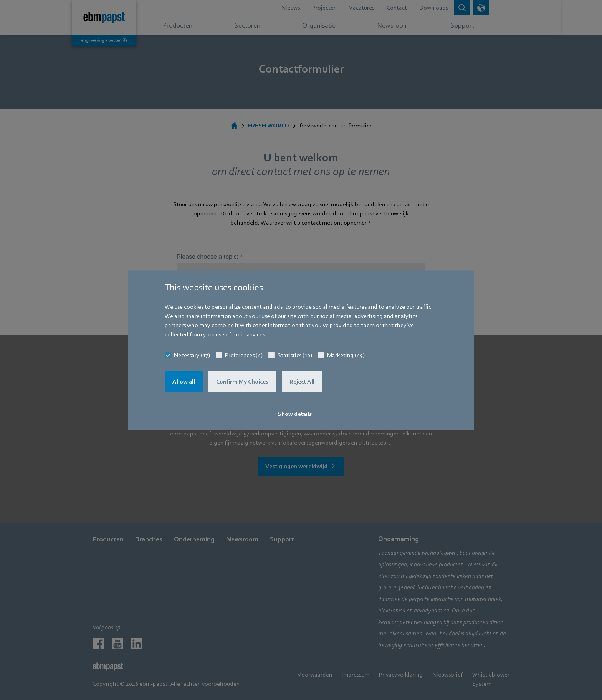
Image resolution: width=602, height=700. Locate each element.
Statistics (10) (295, 355)
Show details (295, 414)
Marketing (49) (346, 355)
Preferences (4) (244, 355)
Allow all (184, 381)
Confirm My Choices (242, 381)
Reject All (302, 381)
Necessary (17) (192, 355)
